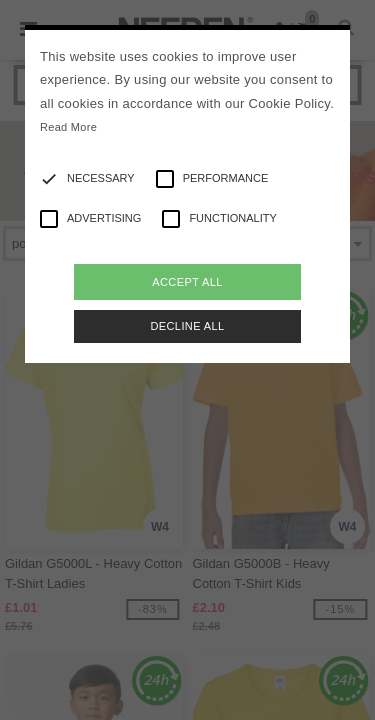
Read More (68, 127)
